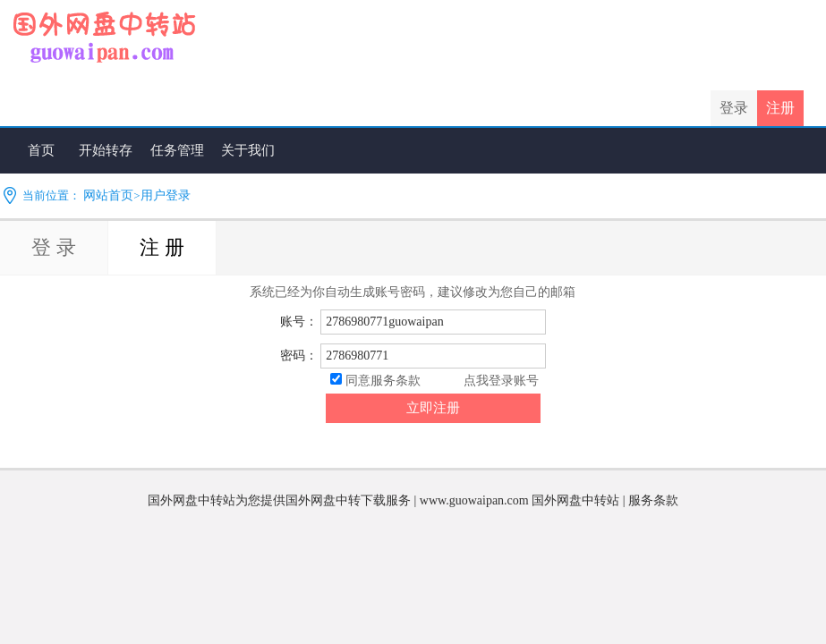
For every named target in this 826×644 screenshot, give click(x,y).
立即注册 (433, 408)
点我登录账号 (501, 381)
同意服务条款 (383, 381)
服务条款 (653, 500)
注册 (780, 108)
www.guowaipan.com (474, 500)
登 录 (54, 247)
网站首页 (108, 195)
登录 (734, 108)
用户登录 (166, 195)
